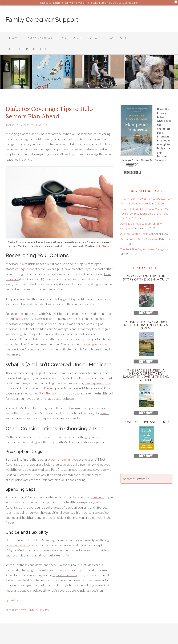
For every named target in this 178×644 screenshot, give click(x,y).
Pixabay (106, 235)
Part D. (19, 307)
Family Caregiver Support (42, 19)
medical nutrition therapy (40, 382)
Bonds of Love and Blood (146, 411)
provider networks (18, 534)
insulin (105, 402)
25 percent (27, 258)
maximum (97, 486)
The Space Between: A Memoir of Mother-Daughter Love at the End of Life (146, 364)
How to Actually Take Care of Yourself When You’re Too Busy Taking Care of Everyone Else (146, 202)
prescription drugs (60, 448)
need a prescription (98, 372)
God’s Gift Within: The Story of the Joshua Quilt (146, 267)
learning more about (96, 333)
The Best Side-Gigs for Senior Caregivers (144, 238)
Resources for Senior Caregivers (139, 228)
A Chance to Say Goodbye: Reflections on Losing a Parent (146, 314)
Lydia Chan (13, 589)
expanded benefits (65, 564)
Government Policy (33, 599)
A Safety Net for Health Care (138, 222)
